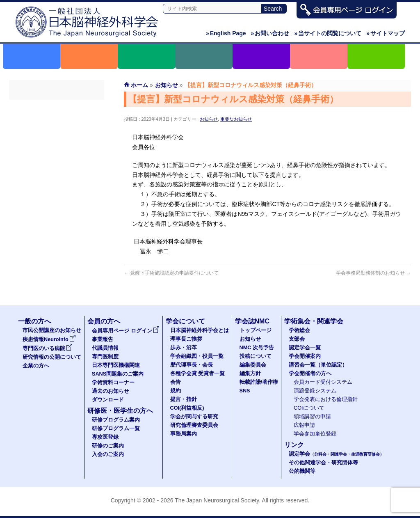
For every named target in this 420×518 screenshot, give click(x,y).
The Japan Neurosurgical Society (217, 500)
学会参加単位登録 (315, 434)
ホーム (139, 85)
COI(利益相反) (187, 408)
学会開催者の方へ (310, 374)
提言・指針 (184, 399)
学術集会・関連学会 (314, 321)
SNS (245, 391)
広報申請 (304, 425)
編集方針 (250, 374)
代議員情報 (105, 348)
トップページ (256, 330)
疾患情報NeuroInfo (49, 339)
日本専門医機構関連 (57, 166)
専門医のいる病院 (48, 348)
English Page (226, 33)
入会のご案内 (108, 454)
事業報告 (57, 122)
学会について (185, 321)
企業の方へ (36, 366)
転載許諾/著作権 (259, 382)
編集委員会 (253, 365)
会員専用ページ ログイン (57, 107)
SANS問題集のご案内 (57, 181)
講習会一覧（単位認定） (318, 365)
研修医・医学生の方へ (120, 411)
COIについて (309, 408)
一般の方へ (34, 321)
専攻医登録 (105, 437)
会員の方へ (104, 321)
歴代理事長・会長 (192, 365)
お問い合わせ (270, 33)
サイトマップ (386, 33)
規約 (176, 391)
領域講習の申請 (312, 417)
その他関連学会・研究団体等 (323, 463)
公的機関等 (302, 471)
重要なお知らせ (236, 119)
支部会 (297, 339)
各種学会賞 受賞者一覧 (198, 374)
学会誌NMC (252, 321)
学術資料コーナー (57, 196)
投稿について (256, 356)
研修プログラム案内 (116, 420)
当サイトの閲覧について (328, 33)
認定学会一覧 (305, 348)
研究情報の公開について (52, 357)
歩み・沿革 (184, 348)
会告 (176, 382)
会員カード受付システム (323, 382)
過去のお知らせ (57, 211)
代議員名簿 (57, 137)
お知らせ (209, 119)
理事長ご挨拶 (186, 339)
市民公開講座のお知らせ (52, 330)
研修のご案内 (108, 446)
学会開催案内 (305, 356)
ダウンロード (57, 225)
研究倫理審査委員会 (194, 425)
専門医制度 (57, 151)
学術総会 (299, 330)
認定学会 (336, 454)
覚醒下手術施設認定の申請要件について (171, 273)
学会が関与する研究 (194, 417)
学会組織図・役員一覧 (197, 356)
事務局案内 (184, 434)
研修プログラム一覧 (116, 429)
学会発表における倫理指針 (326, 399)
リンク (294, 445)
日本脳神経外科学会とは (200, 330)
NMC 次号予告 (257, 348)
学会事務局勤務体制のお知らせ (373, 273)
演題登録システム (315, 391)
